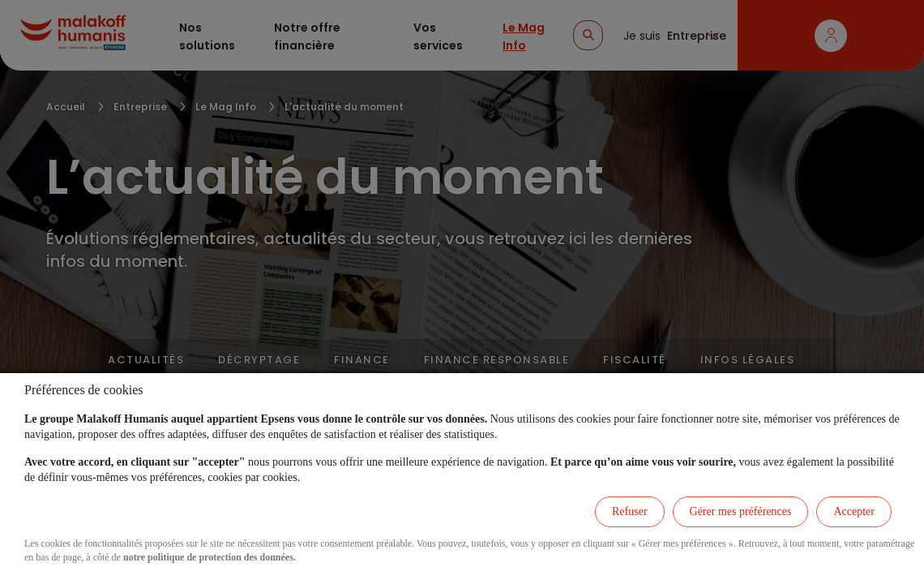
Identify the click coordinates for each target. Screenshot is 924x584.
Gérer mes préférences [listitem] (741, 511)
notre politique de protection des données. (210, 557)
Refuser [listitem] (630, 511)
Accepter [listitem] (854, 511)
